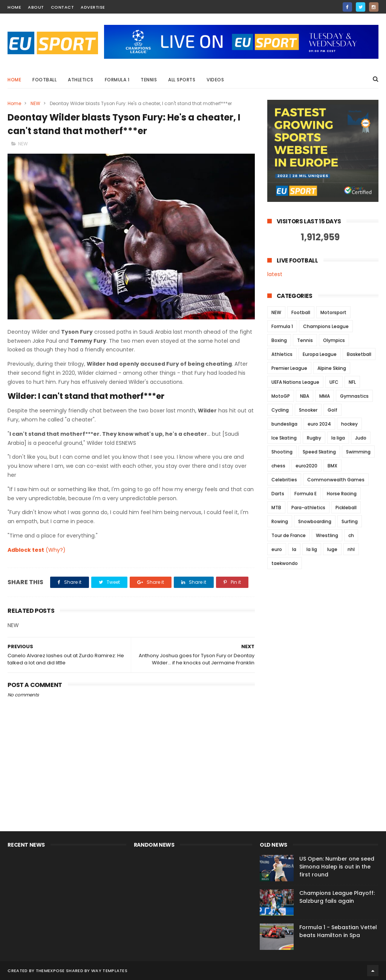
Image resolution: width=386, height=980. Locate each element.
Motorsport (333, 312)
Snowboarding (315, 521)
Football (44, 80)
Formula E (306, 494)
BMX (332, 466)
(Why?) (56, 550)
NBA (305, 396)
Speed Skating (319, 452)
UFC (334, 382)
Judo (361, 438)
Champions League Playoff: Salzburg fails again (337, 897)
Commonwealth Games (336, 480)
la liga (338, 438)
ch (351, 535)
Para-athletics (308, 508)
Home (14, 80)
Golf (332, 410)
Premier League (289, 368)
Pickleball (346, 508)
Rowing (280, 521)
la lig (312, 549)
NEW (35, 103)
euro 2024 (319, 424)
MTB (276, 508)
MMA (325, 396)
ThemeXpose (50, 971)
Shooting (282, 452)
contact (63, 7)
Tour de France (289, 535)
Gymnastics (354, 396)
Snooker (308, 410)
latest (275, 274)
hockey (349, 424)
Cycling (280, 410)
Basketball (359, 354)
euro (277, 549)
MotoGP (281, 396)
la (294, 549)
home (14, 7)
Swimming (358, 452)
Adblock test (26, 550)
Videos (215, 80)
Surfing (350, 521)
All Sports (182, 80)
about (36, 7)
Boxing (279, 340)
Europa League (320, 354)
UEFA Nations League (295, 382)
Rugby (314, 438)
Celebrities (284, 480)
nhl (351, 549)
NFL (352, 382)
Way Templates (109, 971)
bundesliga (284, 424)
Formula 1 (117, 80)
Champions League (326, 326)
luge (332, 549)
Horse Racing (342, 494)
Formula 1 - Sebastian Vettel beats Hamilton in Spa (338, 931)
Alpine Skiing (332, 368)
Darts (278, 494)
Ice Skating (284, 438)
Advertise (93, 7)
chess (278, 466)
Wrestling (327, 535)
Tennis (149, 80)
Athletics (81, 80)
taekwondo (285, 563)
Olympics (334, 340)
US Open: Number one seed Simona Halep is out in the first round (337, 867)
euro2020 (306, 466)
